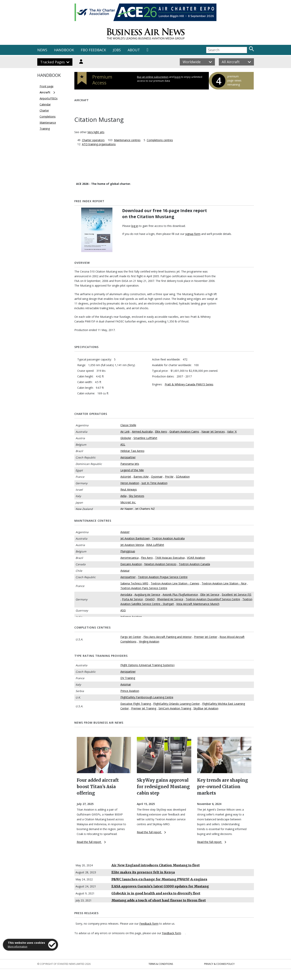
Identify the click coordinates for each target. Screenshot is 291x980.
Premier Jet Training (144, 708)
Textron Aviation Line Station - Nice (224, 583)
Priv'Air (169, 477)
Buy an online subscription (153, 77)
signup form (193, 234)
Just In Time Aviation (154, 483)
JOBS (117, 50)
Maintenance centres (127, 140)
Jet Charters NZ (145, 509)
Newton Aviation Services (160, 564)
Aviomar (126, 684)
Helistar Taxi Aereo (132, 451)
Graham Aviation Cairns (184, 432)
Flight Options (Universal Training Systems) (147, 665)
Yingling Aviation (149, 641)
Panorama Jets (130, 464)
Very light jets (96, 132)
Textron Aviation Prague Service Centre (163, 577)
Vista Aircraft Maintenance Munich (198, 604)
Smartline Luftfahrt (145, 438)
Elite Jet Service (210, 594)
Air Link (125, 432)
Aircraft (45, 92)
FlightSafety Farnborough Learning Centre (147, 697)
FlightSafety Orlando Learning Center (177, 704)
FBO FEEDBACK (93, 50)
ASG (123, 610)
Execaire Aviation (131, 564)
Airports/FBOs (49, 98)
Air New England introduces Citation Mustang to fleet (156, 865)
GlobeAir (126, 438)
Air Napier (127, 509)
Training (45, 129)
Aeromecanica (129, 558)
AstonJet (126, 477)
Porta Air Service (132, 599)
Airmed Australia (142, 432)
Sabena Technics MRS (134, 583)
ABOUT (134, 50)
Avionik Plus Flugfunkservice (180, 594)
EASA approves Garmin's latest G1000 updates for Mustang (160, 886)
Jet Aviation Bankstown (135, 538)
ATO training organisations (99, 144)
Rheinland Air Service (170, 599)
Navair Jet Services (213, 432)
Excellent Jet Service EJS (237, 594)
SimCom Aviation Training (175, 708)
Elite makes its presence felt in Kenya (143, 872)
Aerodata (126, 594)
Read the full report (91, 842)
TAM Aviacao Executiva (170, 558)
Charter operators (93, 140)
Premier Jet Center (206, 637)
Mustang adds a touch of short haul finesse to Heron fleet (159, 900)
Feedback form (149, 924)
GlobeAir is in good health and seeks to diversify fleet (156, 893)
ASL (123, 444)
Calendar (45, 104)
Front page (47, 86)
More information (18, 947)
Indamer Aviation (131, 617)
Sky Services (137, 496)
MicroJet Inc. (128, 502)
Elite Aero (161, 432)
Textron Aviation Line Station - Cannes (175, 583)
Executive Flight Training (136, 704)
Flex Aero (147, 558)
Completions (48, 116)
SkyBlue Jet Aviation (206, 708)
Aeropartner (128, 457)
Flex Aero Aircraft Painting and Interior (168, 637)
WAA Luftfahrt (155, 545)
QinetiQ (150, 599)
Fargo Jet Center (131, 637)
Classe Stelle (128, 425)
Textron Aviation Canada (194, 564)
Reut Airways (129, 489)
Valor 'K (232, 432)
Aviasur (125, 571)
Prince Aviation (130, 691)
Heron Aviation (130, 483)
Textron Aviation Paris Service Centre (144, 588)
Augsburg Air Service (147, 594)
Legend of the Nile (132, 470)
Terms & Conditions (161, 964)
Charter (44, 110)
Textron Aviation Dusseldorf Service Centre (213, 599)
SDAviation (183, 477)
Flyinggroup (128, 551)
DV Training (128, 678)
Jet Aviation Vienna (132, 545)
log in (177, 77)
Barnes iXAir (141, 477)
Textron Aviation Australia (168, 538)
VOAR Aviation (196, 558)
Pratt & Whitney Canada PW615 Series (189, 384)
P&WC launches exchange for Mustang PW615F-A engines (159, 879)
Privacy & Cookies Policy (219, 964)
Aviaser (125, 532)
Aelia (123, 496)
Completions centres (160, 140)
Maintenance (48, 123)
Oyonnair (157, 477)
